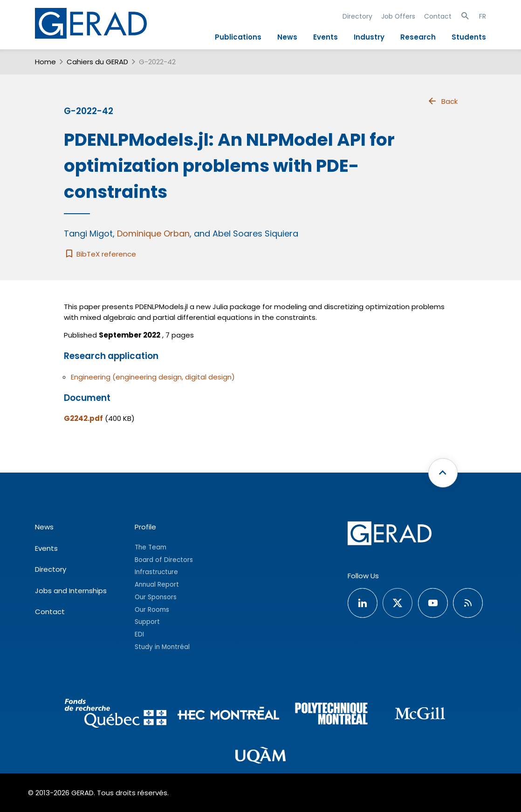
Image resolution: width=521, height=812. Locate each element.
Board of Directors (164, 560)
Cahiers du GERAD (97, 62)
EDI (139, 634)
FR (483, 16)
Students (469, 37)
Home (45, 62)
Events (326, 37)
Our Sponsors (156, 597)
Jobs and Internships (71, 591)
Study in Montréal (162, 647)
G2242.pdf (83, 418)
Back (442, 101)
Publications (238, 37)
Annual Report (157, 585)
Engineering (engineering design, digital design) (153, 377)
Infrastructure (156, 572)
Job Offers (398, 16)
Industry (369, 37)
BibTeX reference (100, 254)
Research (418, 37)
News (287, 37)
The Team (151, 547)
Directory (357, 16)
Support (147, 622)
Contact (438, 16)
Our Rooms (152, 610)
